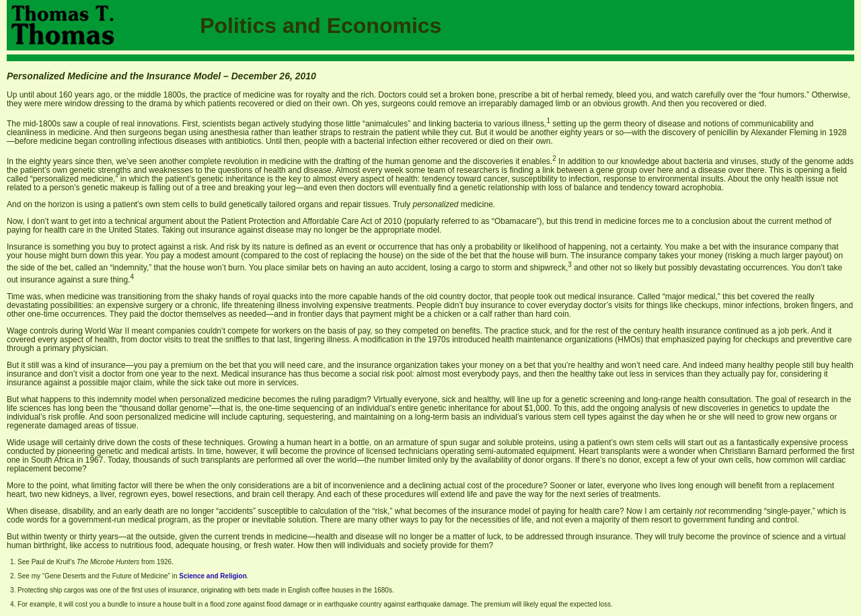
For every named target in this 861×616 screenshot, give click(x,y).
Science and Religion (213, 576)
